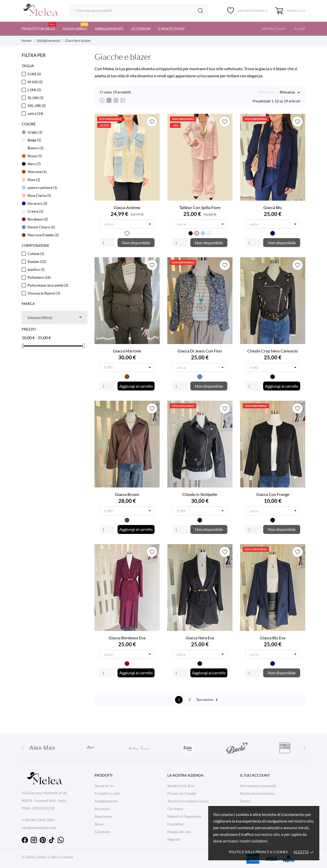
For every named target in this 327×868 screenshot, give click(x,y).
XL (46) (36, 98)
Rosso (35, 156)
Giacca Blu (273, 207)
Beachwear (103, 816)
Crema (35, 211)
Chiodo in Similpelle (200, 494)
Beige (34, 140)
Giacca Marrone (127, 351)
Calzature (102, 832)
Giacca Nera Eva (200, 638)
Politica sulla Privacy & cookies (258, 852)
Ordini (245, 801)
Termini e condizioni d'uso (188, 801)
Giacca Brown (127, 494)
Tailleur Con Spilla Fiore (200, 207)
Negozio (174, 839)
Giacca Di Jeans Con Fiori (200, 351)
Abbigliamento (109, 29)
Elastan (37, 261)
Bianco (36, 148)
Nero (34, 164)
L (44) (34, 90)
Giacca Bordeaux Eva (127, 638)
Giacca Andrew (127, 207)
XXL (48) (37, 106)
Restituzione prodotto (258, 793)
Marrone (37, 172)
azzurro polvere (42, 187)
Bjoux (99, 824)
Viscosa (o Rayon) (44, 293)
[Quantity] (107, 243)
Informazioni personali (258, 786)
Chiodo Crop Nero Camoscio (273, 351)
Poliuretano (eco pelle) (48, 285)
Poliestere (39, 277)
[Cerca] (139, 11)
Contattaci (176, 824)
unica (35, 113)
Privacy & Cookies (182, 793)
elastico (36, 269)
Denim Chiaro (41, 227)
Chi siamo (175, 809)
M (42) (35, 82)
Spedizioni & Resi (181, 786)
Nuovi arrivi (75, 27)
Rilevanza (287, 93)
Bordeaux (38, 219)
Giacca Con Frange (273, 494)
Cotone (36, 254)
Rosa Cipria (39, 195)
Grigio (35, 132)
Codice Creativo (61, 857)
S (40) (34, 74)
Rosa (34, 180)
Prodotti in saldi (39, 27)
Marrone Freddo (43, 235)
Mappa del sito (179, 832)
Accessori (141, 29)
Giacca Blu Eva (273, 638)
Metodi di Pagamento (184, 816)
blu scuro (37, 203)
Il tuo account (255, 775)
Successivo (208, 700)
